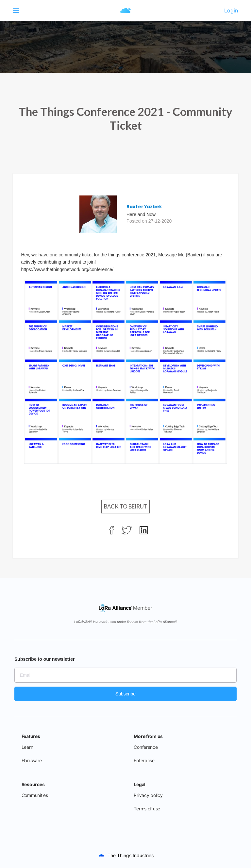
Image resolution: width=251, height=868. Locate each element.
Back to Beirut (126, 506)
